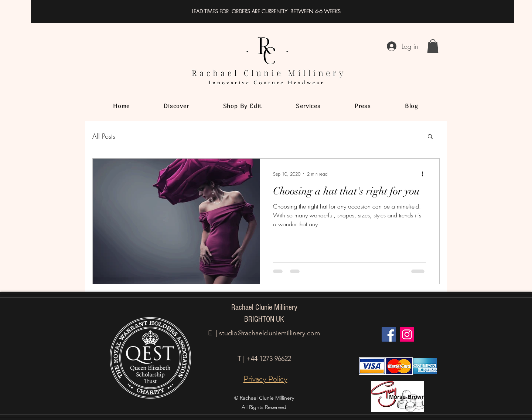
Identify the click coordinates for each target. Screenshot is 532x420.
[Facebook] (389, 334)
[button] (433, 46)
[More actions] (425, 174)
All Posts (104, 136)
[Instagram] (407, 334)
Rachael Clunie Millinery (264, 307)
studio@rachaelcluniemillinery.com (270, 333)
